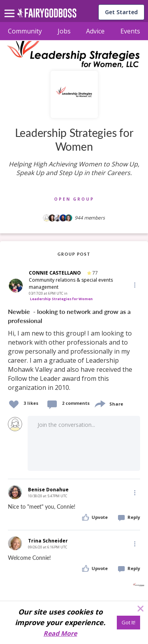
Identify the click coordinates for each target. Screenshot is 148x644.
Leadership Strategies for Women (61, 299)
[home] (47, 15)
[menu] (11, 7)
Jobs (64, 31)
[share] (99, 403)
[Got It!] (128, 623)
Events (130, 31)
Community (25, 31)
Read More (60, 633)
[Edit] (134, 285)
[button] (134, 284)
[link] (74, 350)
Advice (95, 31)
